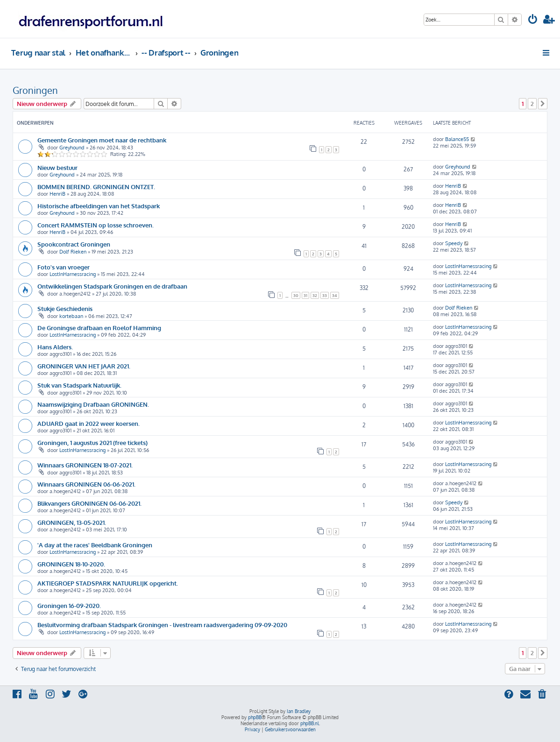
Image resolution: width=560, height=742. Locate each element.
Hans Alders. (55, 347)
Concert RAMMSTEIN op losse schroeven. (96, 225)
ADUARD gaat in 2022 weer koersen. (89, 423)
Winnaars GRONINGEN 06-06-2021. (86, 484)
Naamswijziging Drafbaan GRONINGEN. (93, 404)
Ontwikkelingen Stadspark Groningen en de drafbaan (112, 286)
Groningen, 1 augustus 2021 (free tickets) (92, 442)
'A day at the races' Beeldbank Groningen (95, 545)
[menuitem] (533, 20)
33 (325, 295)
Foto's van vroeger (64, 267)
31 (305, 295)
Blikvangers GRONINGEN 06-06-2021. (89, 503)
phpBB (255, 717)
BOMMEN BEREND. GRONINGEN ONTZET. (96, 187)
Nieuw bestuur (57, 167)
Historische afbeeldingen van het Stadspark (99, 206)
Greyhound (72, 148)
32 (315, 295)
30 (296, 295)
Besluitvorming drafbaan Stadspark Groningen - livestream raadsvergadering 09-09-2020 (162, 625)
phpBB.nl (310, 723)
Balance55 (457, 139)
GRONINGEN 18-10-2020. (71, 564)
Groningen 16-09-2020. (69, 605)
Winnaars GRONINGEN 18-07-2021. (85, 465)
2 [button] (532, 104)
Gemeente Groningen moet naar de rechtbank (102, 140)
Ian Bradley (299, 711)
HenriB (57, 194)
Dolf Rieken (73, 252)
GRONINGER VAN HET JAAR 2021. (84, 366)
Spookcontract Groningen (74, 244)
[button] (543, 104)
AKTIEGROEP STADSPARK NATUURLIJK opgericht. (108, 583)
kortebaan (71, 316)
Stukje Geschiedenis (65, 308)
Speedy (454, 243)
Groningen (35, 90)
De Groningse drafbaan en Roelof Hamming (99, 328)
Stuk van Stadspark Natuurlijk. (79, 385)
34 (335, 295)
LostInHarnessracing (73, 274)
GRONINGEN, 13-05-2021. (72, 522)
